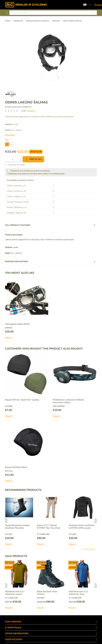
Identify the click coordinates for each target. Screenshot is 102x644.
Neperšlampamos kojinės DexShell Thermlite (18, 527)
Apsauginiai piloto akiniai (17, 324)
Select (10, 338)
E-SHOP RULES (13, 628)
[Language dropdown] (86, 5)
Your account (14, 639)
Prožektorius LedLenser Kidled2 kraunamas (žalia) (68, 401)
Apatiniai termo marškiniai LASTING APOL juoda (82, 527)
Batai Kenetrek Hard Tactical (47, 593)
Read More (10, 135)
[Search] (53, 13)
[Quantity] (13, 159)
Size (7, 140)
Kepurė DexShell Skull (16, 467)
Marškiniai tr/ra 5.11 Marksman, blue (78, 593)
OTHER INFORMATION (17, 633)
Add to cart (33, 159)
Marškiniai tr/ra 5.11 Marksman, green (15, 593)
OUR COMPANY (13, 622)
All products (90, 549)
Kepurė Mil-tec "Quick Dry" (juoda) (22, 400)
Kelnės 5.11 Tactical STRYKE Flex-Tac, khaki (49, 527)
